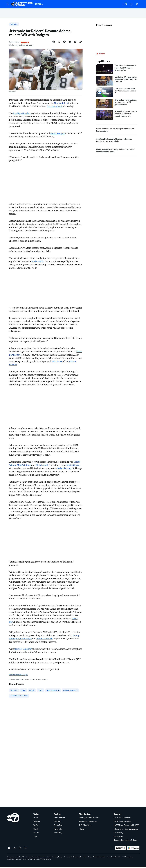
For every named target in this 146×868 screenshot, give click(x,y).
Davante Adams (54, 107)
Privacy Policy (11, 858)
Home (36, 819)
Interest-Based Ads (99, 858)
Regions (57, 815)
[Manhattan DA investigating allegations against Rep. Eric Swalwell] (117, 81)
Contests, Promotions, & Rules (125, 842)
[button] (8, 4)
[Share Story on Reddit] (64, 43)
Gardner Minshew (23, 650)
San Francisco (60, 819)
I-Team (82, 830)
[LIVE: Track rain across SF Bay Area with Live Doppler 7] (117, 93)
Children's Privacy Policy (55, 858)
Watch (36, 830)
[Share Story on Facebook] (54, 43)
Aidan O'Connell (44, 640)
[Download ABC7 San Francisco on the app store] (121, 849)
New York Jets (61, 104)
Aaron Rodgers (57, 134)
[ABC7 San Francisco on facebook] (9, 849)
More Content (85, 815)
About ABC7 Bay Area (122, 819)
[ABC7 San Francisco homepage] (22, 4)
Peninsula (58, 830)
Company (117, 815)
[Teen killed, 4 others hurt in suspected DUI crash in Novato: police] (117, 70)
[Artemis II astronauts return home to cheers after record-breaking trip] (117, 116)
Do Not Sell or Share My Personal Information (31, 858)
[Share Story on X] (59, 43)
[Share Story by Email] (75, 43)
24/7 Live (39, 4)
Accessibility (118, 834)
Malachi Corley (64, 469)
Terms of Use (87, 858)
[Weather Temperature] (119, 4)
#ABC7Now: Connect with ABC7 (126, 827)
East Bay (57, 823)
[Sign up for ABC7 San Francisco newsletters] (26, 849)
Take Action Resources (88, 823)
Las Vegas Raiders (22, 114)
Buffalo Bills (38, 262)
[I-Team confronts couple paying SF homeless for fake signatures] (117, 130)
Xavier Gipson (73, 466)
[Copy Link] (81, 43)
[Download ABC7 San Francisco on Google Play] (133, 849)
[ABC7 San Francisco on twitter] (15, 849)
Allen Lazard (42, 466)
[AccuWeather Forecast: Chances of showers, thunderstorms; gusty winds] (117, 142)
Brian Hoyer (26, 640)
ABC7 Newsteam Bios (122, 823)
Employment (118, 838)
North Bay (58, 834)
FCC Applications (128, 858)
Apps (35, 838)
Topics (36, 815)
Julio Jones (57, 362)
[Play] (117, 41)
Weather (37, 823)
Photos (36, 834)
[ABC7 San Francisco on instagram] (20, 849)
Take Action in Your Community (126, 830)
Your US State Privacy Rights (73, 858)
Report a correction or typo (18, 676)
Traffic (36, 827)
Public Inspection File (114, 858)
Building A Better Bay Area (89, 819)
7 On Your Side (85, 827)
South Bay (58, 827)
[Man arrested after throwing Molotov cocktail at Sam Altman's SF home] (117, 152)
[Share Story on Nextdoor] (70, 43)
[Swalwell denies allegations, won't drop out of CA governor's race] (117, 104)
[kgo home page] (13, 819)
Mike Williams (24, 466)
